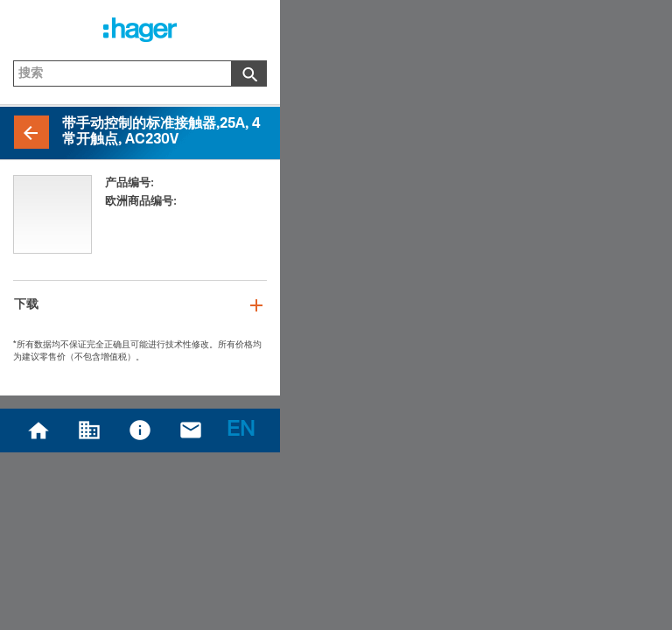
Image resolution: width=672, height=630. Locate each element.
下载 (26, 305)
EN (241, 431)
